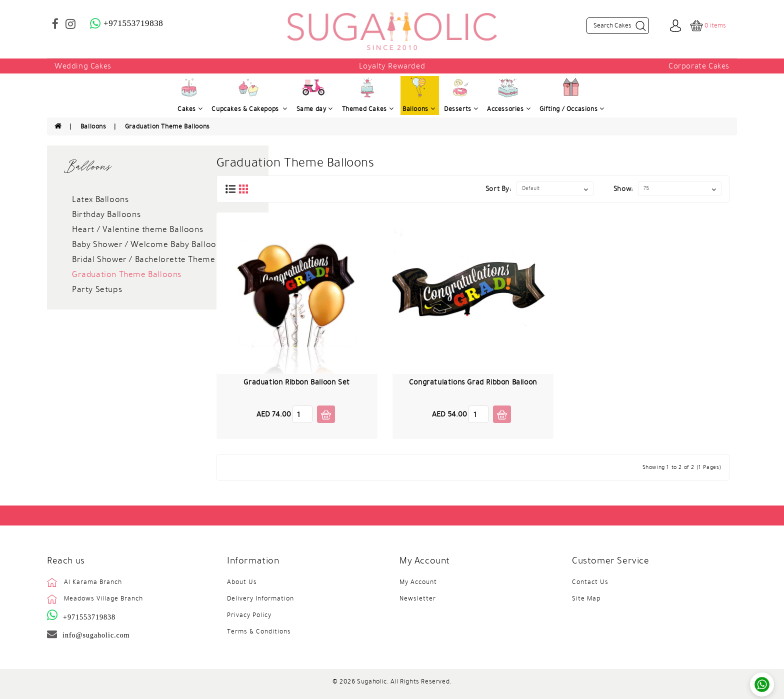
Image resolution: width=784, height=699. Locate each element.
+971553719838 (89, 617)
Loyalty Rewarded (392, 66)
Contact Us (590, 582)
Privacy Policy (249, 615)
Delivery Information (260, 598)
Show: (623, 189)
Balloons (93, 126)
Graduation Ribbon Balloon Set (296, 382)
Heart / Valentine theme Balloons (137, 229)
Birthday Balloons (106, 214)
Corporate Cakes (699, 66)
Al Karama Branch (93, 582)
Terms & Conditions (259, 631)
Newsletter (418, 598)
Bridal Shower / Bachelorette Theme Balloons (161, 259)
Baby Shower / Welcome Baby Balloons (148, 244)
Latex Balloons (100, 199)
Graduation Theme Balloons (167, 126)
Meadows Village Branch (103, 598)
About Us (242, 582)
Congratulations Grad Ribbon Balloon (473, 382)
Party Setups (97, 289)
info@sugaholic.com (96, 635)
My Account (418, 582)
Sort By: (498, 189)
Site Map (586, 598)
